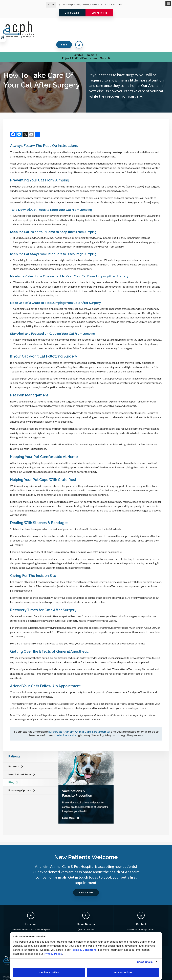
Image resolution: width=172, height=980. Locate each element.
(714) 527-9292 (115, 5)
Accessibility (9, 973)
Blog (11, 772)
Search (6, 976)
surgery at (79, 721)
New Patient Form (20, 764)
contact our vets (65, 725)
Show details (145, 962)
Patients (14, 756)
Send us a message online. (141, 919)
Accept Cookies (123, 972)
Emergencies (101, 13)
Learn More (86, 882)
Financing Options (20, 780)
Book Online (71, 13)
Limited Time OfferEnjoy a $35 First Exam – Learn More (84, 46)
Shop (150, 29)
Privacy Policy (9, 966)
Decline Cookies (49, 972)
